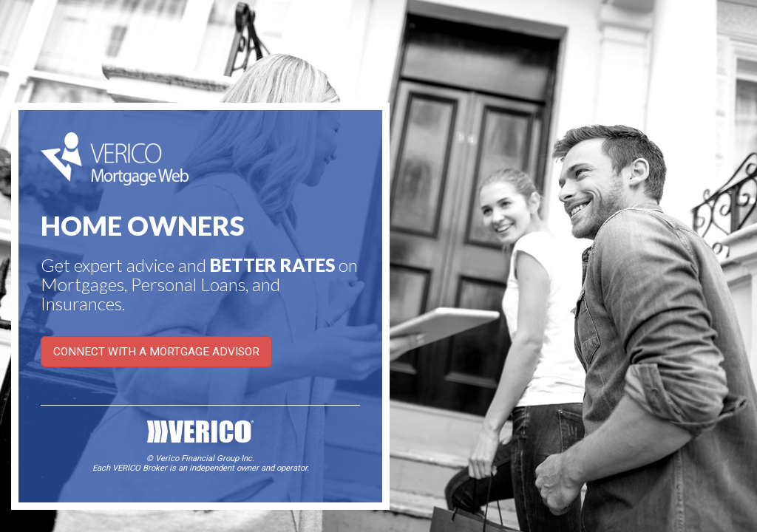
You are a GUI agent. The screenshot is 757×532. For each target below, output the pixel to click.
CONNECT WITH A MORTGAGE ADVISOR (156, 352)
